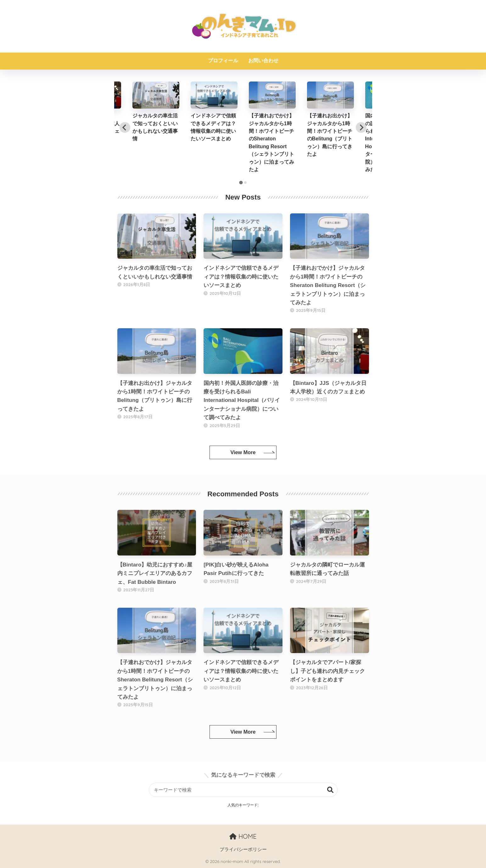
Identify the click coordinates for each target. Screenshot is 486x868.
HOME (243, 836)
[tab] (241, 183)
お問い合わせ (263, 61)
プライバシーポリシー (243, 849)
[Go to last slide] (125, 127)
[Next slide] (361, 127)
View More (243, 452)
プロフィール (223, 61)
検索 (330, 790)
